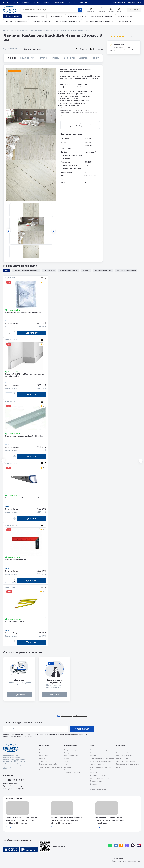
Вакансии (83, 2)
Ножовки (86, 271)
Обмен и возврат (71, 770)
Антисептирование (97, 787)
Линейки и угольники (103, 271)
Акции (6, 2)
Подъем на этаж (96, 781)
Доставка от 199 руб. (124, 753)
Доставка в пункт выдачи (100, 750)
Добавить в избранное (73, 773)
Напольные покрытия (45, 31)
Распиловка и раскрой (99, 775)
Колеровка (94, 753)
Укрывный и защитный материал (26, 271)
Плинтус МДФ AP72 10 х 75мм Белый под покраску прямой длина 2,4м (25, 375)
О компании (59, 2)
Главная (6, 31)
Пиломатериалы (56, 16)
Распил (93, 756)
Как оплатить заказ (72, 756)
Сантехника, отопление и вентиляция (99, 21)
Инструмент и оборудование (16, 21)
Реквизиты (43, 761)
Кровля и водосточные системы (68, 21)
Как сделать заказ (71, 753)
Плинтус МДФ (49, 271)
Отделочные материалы (77, 16)
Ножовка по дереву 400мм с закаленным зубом (23, 498)
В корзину (31, 333)
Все (6, 271)
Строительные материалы (35, 16)
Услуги (15, 2)
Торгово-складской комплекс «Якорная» (22, 818)
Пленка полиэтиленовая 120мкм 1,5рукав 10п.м (23, 312)
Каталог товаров (15, 31)
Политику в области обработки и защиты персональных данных (58, 734)
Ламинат (56, 31)
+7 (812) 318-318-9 (118, 2)
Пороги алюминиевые (69, 271)
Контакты (72, 2)
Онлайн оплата (134, 10)
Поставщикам (44, 756)
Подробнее (83, 126)
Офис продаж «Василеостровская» (109, 818)
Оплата (37, 2)
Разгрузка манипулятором (100, 778)
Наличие (44, 58)
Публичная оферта (46, 770)
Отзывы (56, 58)
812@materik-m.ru (10, 783)
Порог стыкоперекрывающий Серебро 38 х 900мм (24, 436)
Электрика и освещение (41, 21)
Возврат (47, 2)
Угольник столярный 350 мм (16, 560)
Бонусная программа (72, 750)
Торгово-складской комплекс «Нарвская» (67, 818)
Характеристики (28, 58)
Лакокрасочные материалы (102, 16)
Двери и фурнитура (125, 16)
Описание (11, 58)
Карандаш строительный (15, 622)
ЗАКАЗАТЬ (54, 695)
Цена (7, 321)
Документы (69, 58)
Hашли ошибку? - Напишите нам (72, 716)
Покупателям (71, 745)
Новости (42, 758)
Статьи (67, 764)
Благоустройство (125, 21)
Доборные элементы (98, 790)
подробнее (19, 695)
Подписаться (82, 729)
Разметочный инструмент (126, 271)
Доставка (26, 2)
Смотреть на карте (14, 827)
